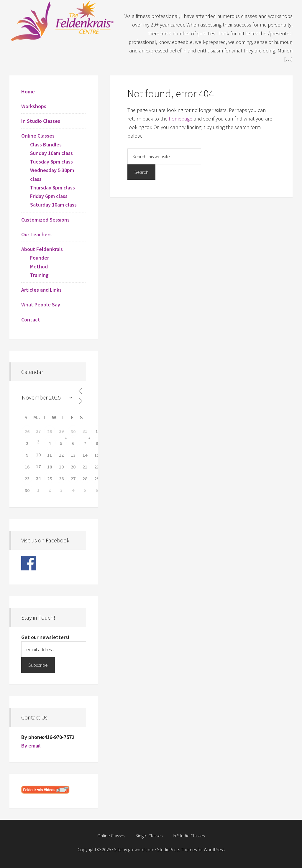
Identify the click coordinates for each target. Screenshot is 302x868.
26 (27, 431)
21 (85, 467)
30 (73, 431)
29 (97, 478)
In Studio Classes (41, 121)
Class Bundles (46, 145)
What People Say (41, 305)
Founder (40, 258)
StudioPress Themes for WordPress (191, 849)
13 (73, 455)
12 (61, 455)
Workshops (34, 106)
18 (50, 467)
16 (27, 467)
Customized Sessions (45, 220)
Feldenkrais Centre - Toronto (63, 21)
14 (85, 455)
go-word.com (141, 849)
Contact (31, 320)
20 (73, 467)
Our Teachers (36, 234)
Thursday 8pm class (52, 188)
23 (27, 478)
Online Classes (38, 136)
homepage (180, 119)
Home (28, 91)
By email (31, 746)
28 (50, 431)
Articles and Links (41, 290)
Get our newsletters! (45, 637)
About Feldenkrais (42, 249)
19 (61, 467)
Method (39, 266)
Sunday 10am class (51, 153)
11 (50, 455)
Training (39, 275)
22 (97, 467)
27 (73, 478)
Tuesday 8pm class (51, 162)
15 (97, 455)
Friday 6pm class (49, 196)
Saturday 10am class (53, 205)
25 (50, 478)
